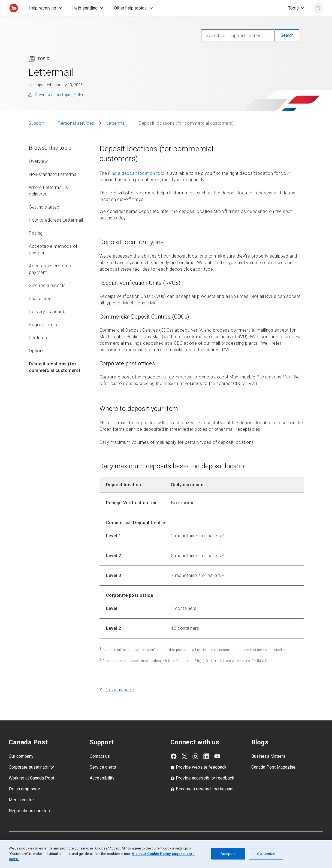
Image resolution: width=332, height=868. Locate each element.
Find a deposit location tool (136, 185)
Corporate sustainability (31, 779)
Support (37, 135)
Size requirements (47, 297)
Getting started (44, 219)
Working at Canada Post (31, 790)
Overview (38, 173)
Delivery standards (48, 324)
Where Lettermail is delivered (49, 203)
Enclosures (40, 311)
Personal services (76, 135)
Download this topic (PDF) (59, 107)
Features (38, 350)
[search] (318, 20)
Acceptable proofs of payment (51, 281)
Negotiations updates (29, 823)
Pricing (36, 245)
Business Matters (268, 768)
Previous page (119, 702)
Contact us (100, 768)
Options (37, 363)
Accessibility (102, 790)
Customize (266, 854)
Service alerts (103, 779)
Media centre (21, 812)
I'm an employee (24, 801)
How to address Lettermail (56, 232)
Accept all (228, 854)
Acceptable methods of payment (53, 262)
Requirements (43, 337)
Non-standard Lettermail (54, 186)
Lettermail (117, 135)
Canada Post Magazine (273, 779)
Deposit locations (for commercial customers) (55, 379)
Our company (21, 768)
